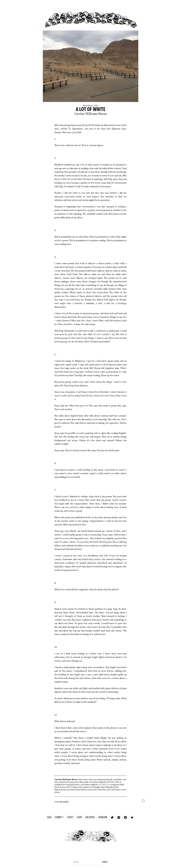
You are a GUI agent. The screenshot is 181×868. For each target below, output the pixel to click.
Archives (90, 817)
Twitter (112, 817)
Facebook (125, 817)
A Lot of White (91, 110)
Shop (79, 817)
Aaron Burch (64, 802)
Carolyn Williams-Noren (90, 114)
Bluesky (132, 817)
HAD (49, 817)
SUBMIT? (59, 817)
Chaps (70, 817)
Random (103, 817)
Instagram (119, 817)
